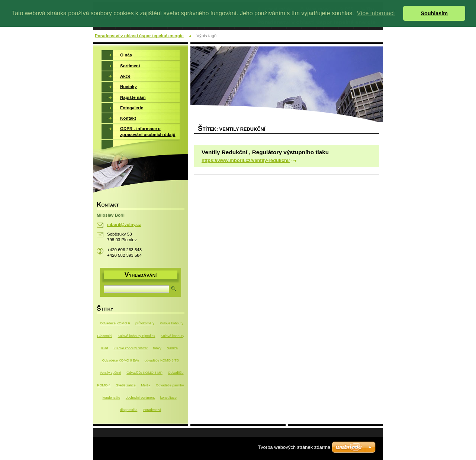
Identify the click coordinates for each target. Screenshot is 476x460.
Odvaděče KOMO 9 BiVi (121, 360)
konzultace (168, 398)
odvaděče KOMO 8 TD (162, 360)
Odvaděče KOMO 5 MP (144, 373)
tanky (157, 348)
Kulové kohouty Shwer (131, 348)
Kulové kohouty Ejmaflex (137, 336)
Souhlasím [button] (434, 13)
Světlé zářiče (126, 385)
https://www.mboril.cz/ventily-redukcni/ (246, 160)
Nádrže (172, 348)
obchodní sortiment (140, 398)
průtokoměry (145, 323)
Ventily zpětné (110, 373)
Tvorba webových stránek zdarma (294, 447)
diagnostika (129, 410)
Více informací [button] (376, 13)
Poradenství (152, 410)
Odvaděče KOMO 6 (115, 323)
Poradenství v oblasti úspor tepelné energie (139, 36)
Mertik (146, 385)
